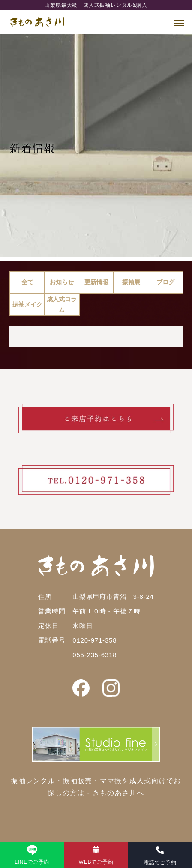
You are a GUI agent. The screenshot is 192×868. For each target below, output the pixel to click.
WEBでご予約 (96, 862)
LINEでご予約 (32, 862)
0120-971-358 (94, 640)
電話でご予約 (160, 862)
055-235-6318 (94, 655)
